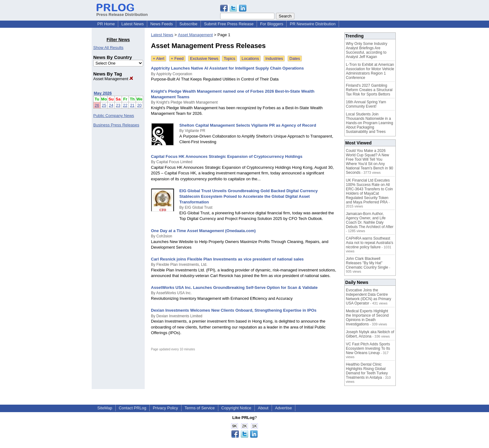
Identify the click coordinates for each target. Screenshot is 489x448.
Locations (250, 58)
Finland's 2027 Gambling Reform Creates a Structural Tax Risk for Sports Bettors (369, 90)
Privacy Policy (165, 408)
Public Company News (114, 116)
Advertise (283, 408)
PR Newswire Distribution (313, 24)
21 (132, 105)
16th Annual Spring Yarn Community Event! (366, 104)
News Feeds (162, 24)
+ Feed (177, 58)
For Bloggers (272, 24)
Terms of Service (200, 408)
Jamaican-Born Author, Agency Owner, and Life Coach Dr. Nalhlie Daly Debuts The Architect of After (370, 220)
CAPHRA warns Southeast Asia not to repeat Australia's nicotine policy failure (370, 243)
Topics (229, 58)
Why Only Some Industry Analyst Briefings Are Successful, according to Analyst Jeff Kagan (367, 50)
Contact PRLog (133, 408)
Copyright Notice (236, 408)
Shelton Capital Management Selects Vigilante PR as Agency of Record (248, 125)
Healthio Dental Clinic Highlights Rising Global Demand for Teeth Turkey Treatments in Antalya (367, 371)
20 (139, 105)
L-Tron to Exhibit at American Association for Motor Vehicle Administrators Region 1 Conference (370, 71)
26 (97, 105)
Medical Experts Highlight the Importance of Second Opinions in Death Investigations (367, 318)
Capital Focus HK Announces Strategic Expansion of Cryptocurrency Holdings (227, 156)
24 (111, 105)
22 (125, 105)
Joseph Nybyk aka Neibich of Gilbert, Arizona (370, 334)
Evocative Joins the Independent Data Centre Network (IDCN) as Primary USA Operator (368, 297)
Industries (274, 58)
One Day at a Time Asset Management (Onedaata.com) (203, 231)
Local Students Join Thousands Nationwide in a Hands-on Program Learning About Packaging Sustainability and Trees (369, 123)
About (263, 408)
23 (118, 105)
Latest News (133, 24)
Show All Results (108, 48)
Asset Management (113, 79)
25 (104, 105)
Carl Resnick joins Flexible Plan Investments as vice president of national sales (227, 259)
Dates (295, 58)
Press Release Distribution (122, 12)
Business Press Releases (116, 125)
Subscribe (188, 24)
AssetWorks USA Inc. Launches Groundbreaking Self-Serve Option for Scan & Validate (234, 287)
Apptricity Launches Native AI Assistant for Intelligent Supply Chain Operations (227, 68)
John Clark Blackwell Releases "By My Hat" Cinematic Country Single (367, 263)
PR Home (106, 24)
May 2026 (103, 93)
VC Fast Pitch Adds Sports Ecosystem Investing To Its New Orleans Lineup (368, 348)
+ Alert (159, 58)
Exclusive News (204, 58)
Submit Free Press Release (229, 24)
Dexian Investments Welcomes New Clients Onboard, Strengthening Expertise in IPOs (234, 310)
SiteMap (105, 408)
